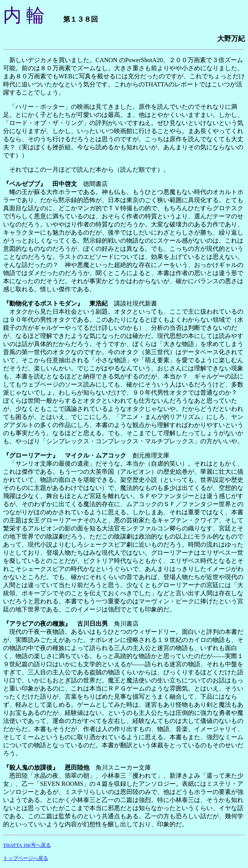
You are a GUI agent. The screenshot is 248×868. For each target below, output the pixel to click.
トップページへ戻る (26, 858)
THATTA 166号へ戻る (27, 845)
